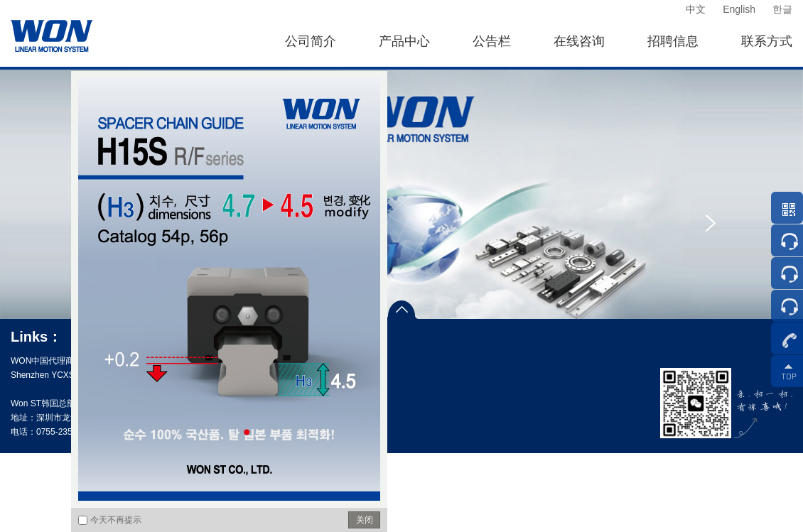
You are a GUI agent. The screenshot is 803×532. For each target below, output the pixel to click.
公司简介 (311, 41)
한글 (782, 9)
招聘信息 (673, 41)
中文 (696, 9)
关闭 (365, 520)
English (739, 9)
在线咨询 (579, 41)
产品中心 (404, 41)
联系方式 (767, 41)
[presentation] (711, 223)
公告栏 (492, 41)
